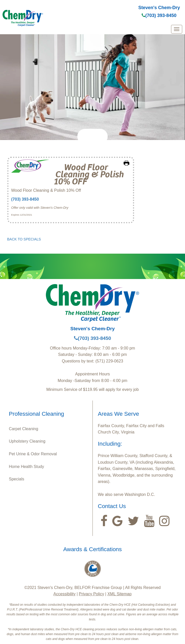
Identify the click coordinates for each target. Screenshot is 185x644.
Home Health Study (26, 467)
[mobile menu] (177, 29)
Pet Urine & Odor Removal (33, 454)
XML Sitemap (119, 594)
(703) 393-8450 (159, 15)
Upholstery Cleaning (27, 441)
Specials (16, 479)
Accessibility (64, 594)
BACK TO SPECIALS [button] (24, 239)
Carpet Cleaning (24, 429)
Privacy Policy (91, 594)
